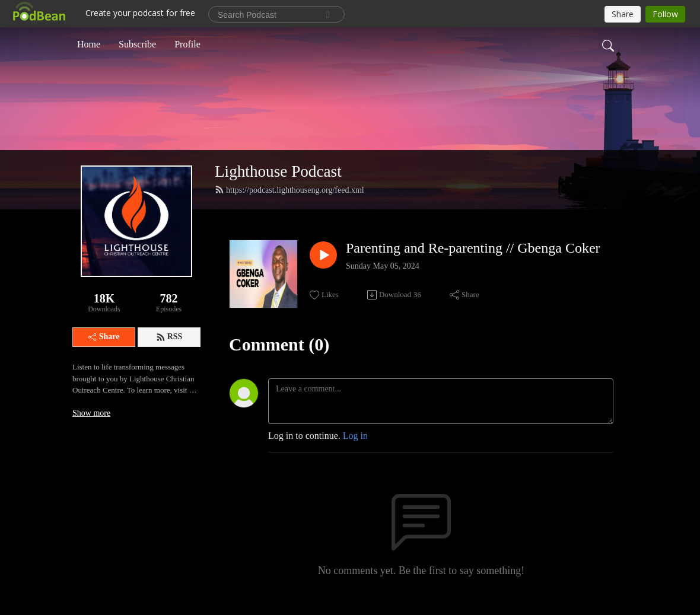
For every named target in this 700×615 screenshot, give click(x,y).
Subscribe (137, 44)
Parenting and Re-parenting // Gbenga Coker (473, 248)
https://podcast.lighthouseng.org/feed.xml (289, 190)
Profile (187, 44)
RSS (169, 337)
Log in (355, 436)
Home (89, 44)
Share (104, 337)
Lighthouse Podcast (278, 171)
